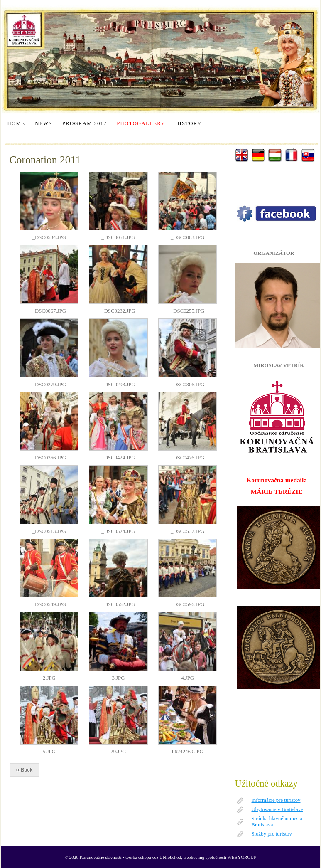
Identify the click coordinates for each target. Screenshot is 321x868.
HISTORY (188, 123)
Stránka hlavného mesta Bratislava (277, 822)
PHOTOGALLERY (141, 123)
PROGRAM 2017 (85, 123)
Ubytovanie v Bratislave (277, 809)
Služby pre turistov (272, 834)
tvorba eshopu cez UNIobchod (153, 857)
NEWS (43, 123)
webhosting (194, 857)
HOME (16, 123)
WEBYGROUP (242, 857)
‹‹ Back (25, 770)
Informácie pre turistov (276, 800)
